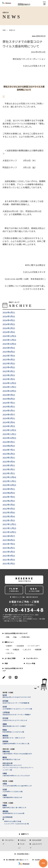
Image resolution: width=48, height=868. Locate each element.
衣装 (6, 663)
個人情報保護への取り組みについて (17, 860)
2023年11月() (9, 434)
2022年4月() (9, 509)
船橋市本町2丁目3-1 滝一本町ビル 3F (14, 808)
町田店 (5, 730)
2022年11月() (9, 481)
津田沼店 (5, 811)
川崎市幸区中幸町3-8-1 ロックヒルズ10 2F (16, 776)
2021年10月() (9, 532)
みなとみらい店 (7, 763)
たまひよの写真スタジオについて (16, 633)
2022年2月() (9, 516)
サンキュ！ (21, 846)
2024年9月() (9, 395)
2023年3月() (9, 465)
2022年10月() (9, 485)
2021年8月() (9, 540)
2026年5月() (9, 316)
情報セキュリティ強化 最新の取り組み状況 (25, 597)
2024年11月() (9, 387)
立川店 (5, 706)
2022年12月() (9, 477)
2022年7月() (9, 497)
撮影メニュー (9, 642)
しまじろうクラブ (36, 846)
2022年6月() (9, 501)
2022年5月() (9, 505)
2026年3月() (9, 324)
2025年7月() (9, 356)
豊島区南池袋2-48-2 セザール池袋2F (14, 726)
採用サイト (25, 834)
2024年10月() (9, 391)
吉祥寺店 (5, 741)
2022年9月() (9, 489)
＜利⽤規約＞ (29, 619)
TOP (4, 30)
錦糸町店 (5, 735)
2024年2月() (9, 422)
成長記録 (38, 650)
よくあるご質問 (10, 658)
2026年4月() (9, 320)
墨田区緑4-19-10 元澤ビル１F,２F (14, 738)
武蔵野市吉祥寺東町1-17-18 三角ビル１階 (16, 744)
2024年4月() (9, 415)
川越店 (5, 795)
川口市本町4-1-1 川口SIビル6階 (13, 792)
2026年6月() (9, 312)
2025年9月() (9, 348)
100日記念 (20, 646)
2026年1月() (9, 332)
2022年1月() (9, 520)
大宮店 (5, 784)
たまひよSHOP (37, 840)
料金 (15, 637)
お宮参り (9, 646)
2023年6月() (9, 454)
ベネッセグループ (9, 842)
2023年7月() (9, 450)
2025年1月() (9, 379)
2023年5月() (9, 458)
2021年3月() (9, 560)
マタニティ (10, 653)
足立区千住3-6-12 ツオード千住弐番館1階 (16, 703)
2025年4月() (9, 367)
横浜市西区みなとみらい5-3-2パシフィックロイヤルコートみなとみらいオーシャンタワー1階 (18, 767)
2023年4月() (9, 462)
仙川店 (5, 695)
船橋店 (5, 805)
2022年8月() (9, 493)
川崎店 (5, 773)
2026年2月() (9, 328)
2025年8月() (9, 352)
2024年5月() (9, 411)
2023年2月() (9, 469)
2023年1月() (9, 473)
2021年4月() (9, 556)
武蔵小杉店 (6, 751)
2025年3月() (9, 371)
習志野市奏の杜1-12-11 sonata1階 (13, 813)
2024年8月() (9, 399)
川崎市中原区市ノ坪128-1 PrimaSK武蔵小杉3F (17, 754)
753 (8, 650)
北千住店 (5, 701)
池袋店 (5, 724)
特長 (8, 637)
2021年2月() (9, 564)
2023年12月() (9, 430)
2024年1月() (9, 426)
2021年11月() (9, 528)
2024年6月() (9, 407)
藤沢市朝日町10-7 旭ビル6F (11, 759)
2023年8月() (9, 446)
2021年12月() (9, 524)
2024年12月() (9, 383)
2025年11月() (9, 340)
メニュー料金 (31, 663)
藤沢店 (5, 757)
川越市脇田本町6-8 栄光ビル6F (12, 797)
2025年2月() (9, 375)
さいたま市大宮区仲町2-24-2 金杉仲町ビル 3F (17, 786)
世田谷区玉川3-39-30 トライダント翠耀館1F (17, 715)
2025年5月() (9, 363)
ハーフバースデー (34, 646)
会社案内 (38, 860)
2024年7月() (9, 403)
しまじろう (27, 650)
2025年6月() (9, 359)
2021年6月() (9, 548)
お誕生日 (16, 650)
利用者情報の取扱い (23, 854)
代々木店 (5, 718)
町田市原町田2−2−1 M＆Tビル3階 (13, 732)
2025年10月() (9, 344)
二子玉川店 (6, 712)
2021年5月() (9, 552)
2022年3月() (9, 512)
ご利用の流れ (25, 637)
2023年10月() (9, 438)
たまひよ (23, 840)
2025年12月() (9, 336)
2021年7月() (9, 544)
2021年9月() (9, 536)
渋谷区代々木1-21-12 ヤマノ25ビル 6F (15, 720)
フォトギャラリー (32, 658)
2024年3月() (9, 418)
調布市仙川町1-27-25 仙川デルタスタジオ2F (17, 697)
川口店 (5, 789)
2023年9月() (9, 442)
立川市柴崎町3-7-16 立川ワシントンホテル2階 (17, 709)
